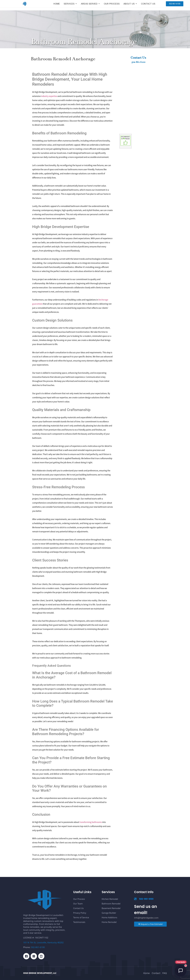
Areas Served (89, 5)
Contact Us (148, 5)
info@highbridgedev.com (146, 918)
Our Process (112, 5)
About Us (129, 5)
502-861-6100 (38, 947)
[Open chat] (181, 971)
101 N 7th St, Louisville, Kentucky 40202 (43, 942)
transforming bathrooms (91, 822)
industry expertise (49, 96)
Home (57, 5)
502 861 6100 (138, 62)
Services (69, 5)
